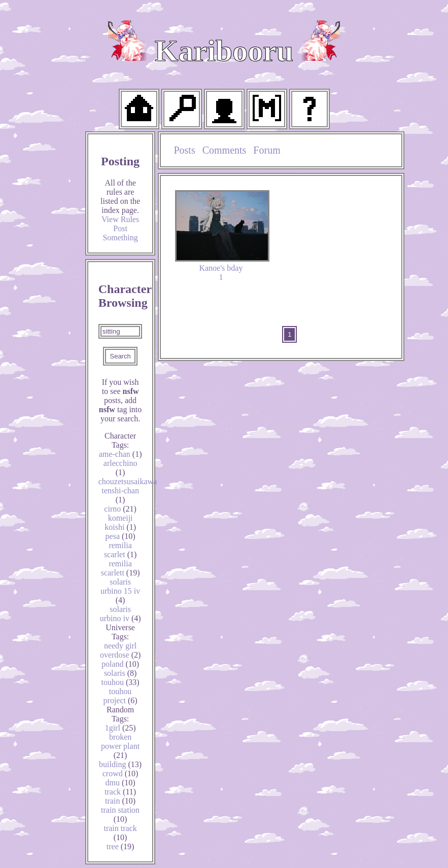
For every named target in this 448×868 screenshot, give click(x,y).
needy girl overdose (120, 650)
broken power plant (120, 746)
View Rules (120, 219)
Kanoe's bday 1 (222, 236)
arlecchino (120, 468)
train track (120, 833)
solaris (120, 673)
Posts (184, 150)
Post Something (120, 233)
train (120, 801)
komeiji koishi (120, 522)
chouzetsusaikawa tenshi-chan (128, 491)
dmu (120, 783)
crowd (120, 773)
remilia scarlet (120, 550)
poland (120, 664)
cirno (120, 509)
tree (120, 846)
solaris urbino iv (120, 614)
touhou (120, 682)
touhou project (120, 696)
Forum (267, 150)
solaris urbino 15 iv (120, 591)
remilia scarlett (120, 568)
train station (120, 815)
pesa (120, 536)
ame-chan (120, 454)
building (120, 764)
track (120, 792)
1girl (120, 728)
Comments (225, 150)
